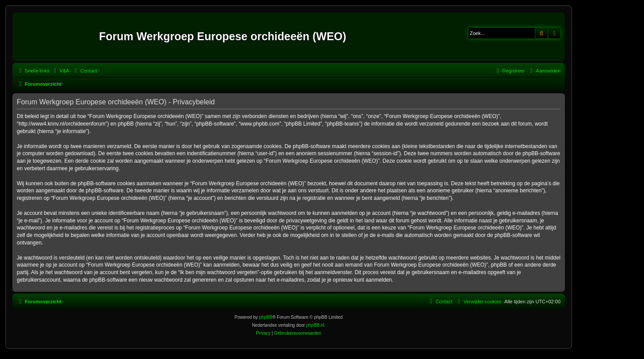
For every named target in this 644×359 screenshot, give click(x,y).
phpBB (266, 317)
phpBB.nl (315, 325)
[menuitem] (61, 71)
